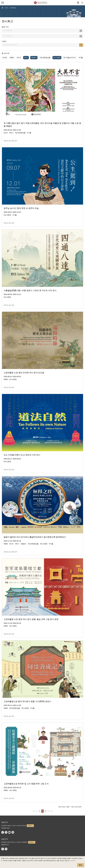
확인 (81, 865)
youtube (9, 832)
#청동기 (34, 58)
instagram (6, 832)
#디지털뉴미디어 (70, 58)
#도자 (19, 58)
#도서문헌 (57, 58)
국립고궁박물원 (40, 3)
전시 (7, 8)
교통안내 (30, 826)
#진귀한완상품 (45, 58)
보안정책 (73, 861)
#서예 (5, 58)
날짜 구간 (5, 27)
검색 (81, 45)
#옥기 (26, 58)
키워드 (4, 41)
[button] (78, 3)
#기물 (81, 58)
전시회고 (13, 8)
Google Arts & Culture (13, 832)
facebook (3, 832)
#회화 (12, 58)
